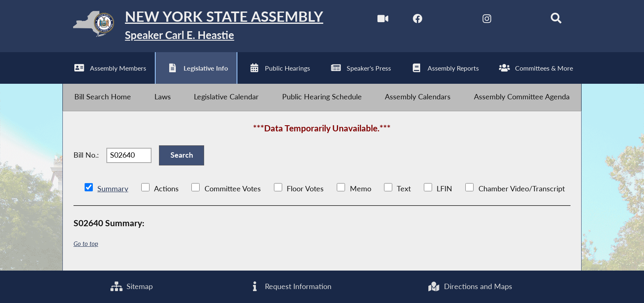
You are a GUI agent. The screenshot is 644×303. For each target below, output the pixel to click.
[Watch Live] (383, 20)
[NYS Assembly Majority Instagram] (487, 20)
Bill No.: (86, 155)
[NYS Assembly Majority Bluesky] (521, 20)
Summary (113, 189)
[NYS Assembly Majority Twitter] (452, 20)
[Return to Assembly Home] (193, 26)
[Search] (556, 20)
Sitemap (132, 286)
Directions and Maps (470, 286)
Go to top (86, 244)
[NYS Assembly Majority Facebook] (417, 20)
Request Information (290, 286)
